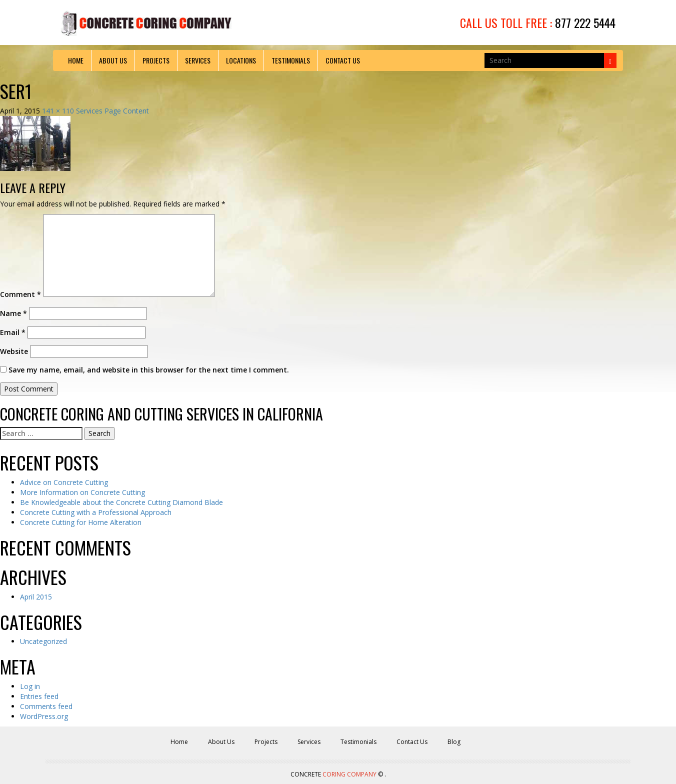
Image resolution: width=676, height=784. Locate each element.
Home (76, 60)
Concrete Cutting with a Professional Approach (96, 512)
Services (198, 60)
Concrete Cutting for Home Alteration (81, 522)
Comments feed (46, 706)
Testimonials (291, 60)
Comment (20, 294)
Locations (241, 60)
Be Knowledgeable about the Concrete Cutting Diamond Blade (121, 502)
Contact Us (343, 60)
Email (13, 332)
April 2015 (36, 597)
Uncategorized (43, 641)
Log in (30, 686)
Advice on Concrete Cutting (64, 482)
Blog (454, 742)
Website (14, 351)
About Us (113, 60)
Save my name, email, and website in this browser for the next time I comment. (149, 370)
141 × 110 (58, 111)
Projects (156, 60)
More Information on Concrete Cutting (82, 492)
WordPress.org (44, 716)
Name (13, 313)
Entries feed (39, 696)
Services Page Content (112, 111)
